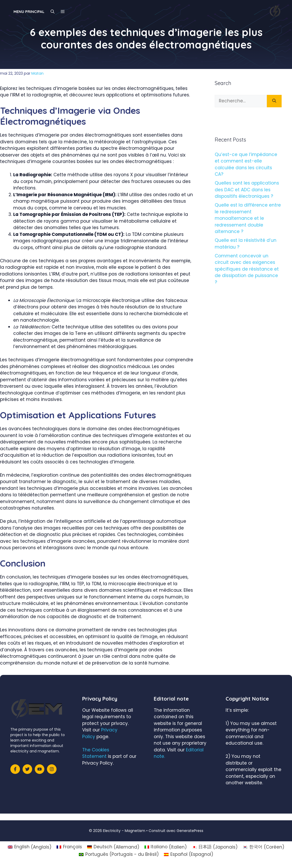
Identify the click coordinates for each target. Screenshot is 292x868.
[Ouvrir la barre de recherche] (53, 12)
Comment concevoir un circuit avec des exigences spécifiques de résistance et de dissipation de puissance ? (247, 269)
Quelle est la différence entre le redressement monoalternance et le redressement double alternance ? (248, 218)
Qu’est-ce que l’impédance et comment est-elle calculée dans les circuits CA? (246, 164)
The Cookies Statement (96, 753)
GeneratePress (190, 831)
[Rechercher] (274, 101)
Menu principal (29, 12)
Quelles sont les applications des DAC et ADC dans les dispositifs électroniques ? (247, 190)
